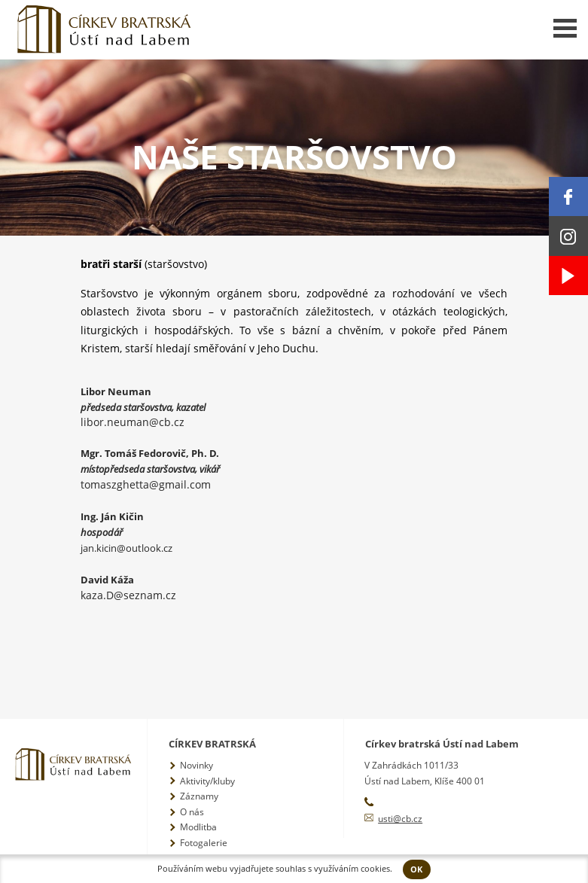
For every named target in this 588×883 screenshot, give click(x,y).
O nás (192, 812)
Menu (565, 28)
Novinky (197, 765)
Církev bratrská (212, 744)
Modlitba (198, 827)
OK (416, 869)
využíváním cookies (352, 869)
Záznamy (199, 796)
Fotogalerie (204, 843)
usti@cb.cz (400, 819)
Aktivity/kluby (207, 781)
